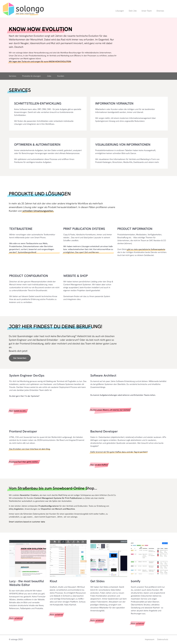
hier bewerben (20, 358)
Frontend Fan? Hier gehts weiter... (24, 462)
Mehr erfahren (16, 618)
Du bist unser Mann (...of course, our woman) (110, 410)
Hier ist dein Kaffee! (99, 465)
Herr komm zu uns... (18, 411)
